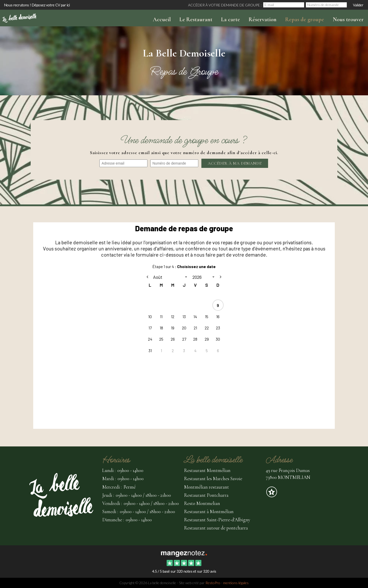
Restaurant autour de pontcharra (216, 528)
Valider (358, 5)
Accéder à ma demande (235, 163)
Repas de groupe (305, 19)
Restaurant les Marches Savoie (213, 479)
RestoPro (213, 583)
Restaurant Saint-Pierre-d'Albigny (217, 520)
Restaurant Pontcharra (206, 495)
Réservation (263, 19)
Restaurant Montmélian (207, 470)
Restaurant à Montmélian (209, 511)
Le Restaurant (196, 19)
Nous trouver (348, 19)
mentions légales (236, 583)
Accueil (162, 19)
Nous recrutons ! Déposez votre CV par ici (37, 5)
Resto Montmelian (202, 503)
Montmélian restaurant (206, 487)
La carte (231, 19)
